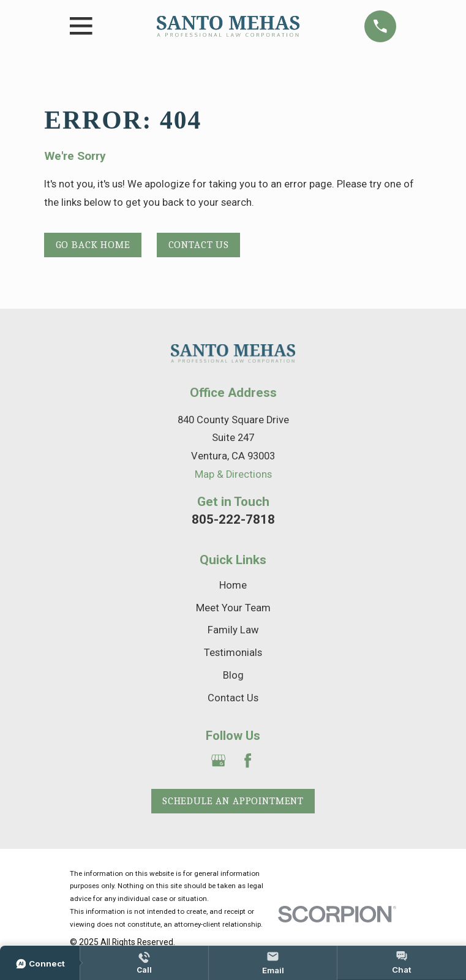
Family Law (233, 630)
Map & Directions (233, 474)
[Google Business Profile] (218, 760)
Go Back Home (93, 245)
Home (233, 585)
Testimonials (233, 653)
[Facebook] (248, 760)
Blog (233, 675)
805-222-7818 (233, 519)
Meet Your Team (233, 608)
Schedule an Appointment (233, 801)
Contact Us (199, 245)
